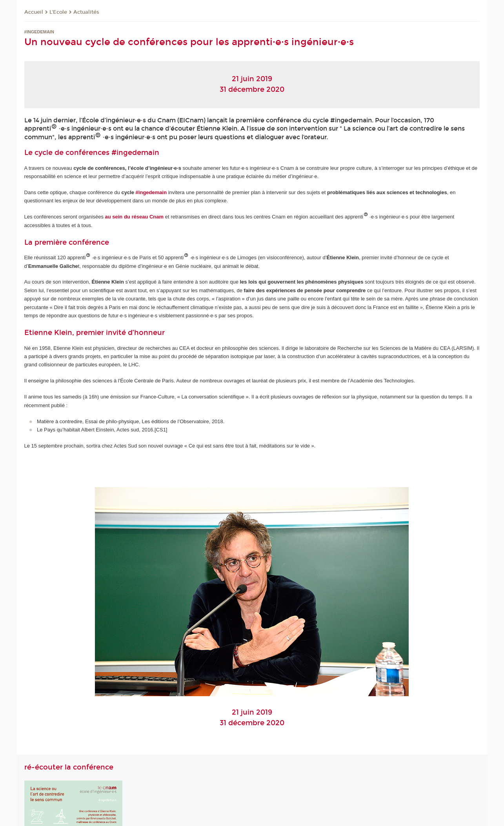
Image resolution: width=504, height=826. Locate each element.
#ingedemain (135, 153)
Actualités (86, 12)
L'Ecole (58, 12)
